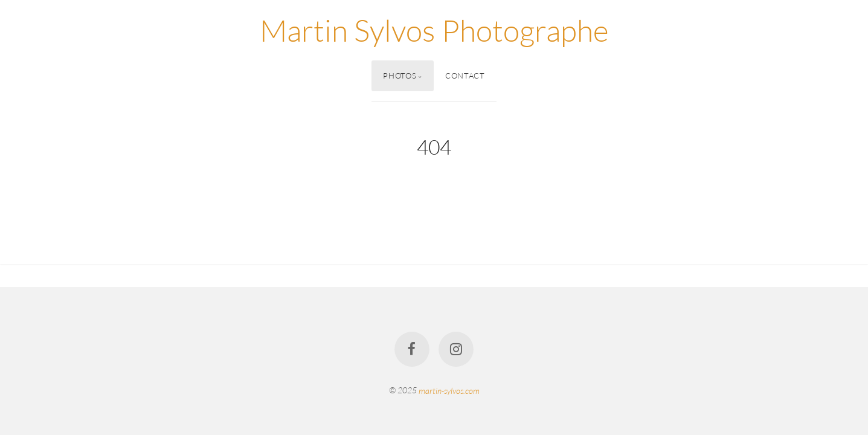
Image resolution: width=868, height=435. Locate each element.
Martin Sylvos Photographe (434, 30)
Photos (400, 76)
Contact (465, 76)
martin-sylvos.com (449, 390)
